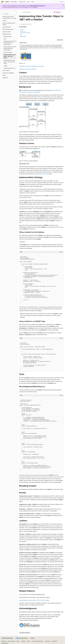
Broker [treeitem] (5, 39)
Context (22, 29)
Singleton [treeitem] (6, 66)
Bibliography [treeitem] (5, 78)
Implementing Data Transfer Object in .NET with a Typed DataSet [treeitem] (9, 62)
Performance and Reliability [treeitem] (8, 73)
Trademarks (54, 641)
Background (23, 31)
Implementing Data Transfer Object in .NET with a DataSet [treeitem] (10, 56)
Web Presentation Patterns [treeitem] (8, 29)
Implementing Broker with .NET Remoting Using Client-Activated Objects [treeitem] (10, 48)
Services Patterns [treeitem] (6, 71)
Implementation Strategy (25, 33)
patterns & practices (50, 48)
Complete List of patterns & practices (28, 69)
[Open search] (59, 2)
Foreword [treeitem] (5, 21)
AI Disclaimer (4, 641)
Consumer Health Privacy (37, 641)
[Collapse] (16, 11)
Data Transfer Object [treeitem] (8, 52)
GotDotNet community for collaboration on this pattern (32, 66)
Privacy (28, 641)
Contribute (23, 641)
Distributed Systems (27, 12)
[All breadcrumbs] (20, 12)
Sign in (62, 2)
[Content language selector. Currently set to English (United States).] (7, 638)
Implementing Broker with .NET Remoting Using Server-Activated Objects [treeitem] (10, 43)
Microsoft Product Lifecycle (37, 6)
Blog (18, 641)
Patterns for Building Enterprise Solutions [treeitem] (9, 24)
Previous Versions (12, 641)
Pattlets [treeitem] (4, 75)
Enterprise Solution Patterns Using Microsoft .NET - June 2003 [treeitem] (9, 18)
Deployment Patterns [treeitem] (7, 32)
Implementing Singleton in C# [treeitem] (10, 68)
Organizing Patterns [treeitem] (7, 27)
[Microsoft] (2, 2)
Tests (21, 34)
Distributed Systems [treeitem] (8, 37)
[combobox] (9, 14)
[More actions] (63, 12)
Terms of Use (48, 641)
